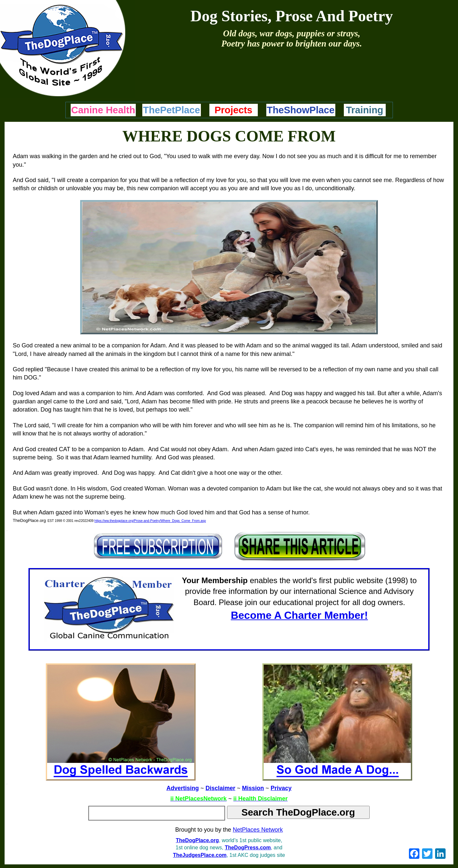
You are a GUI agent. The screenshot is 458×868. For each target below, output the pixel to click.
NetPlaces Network (258, 830)
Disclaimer (220, 788)
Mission (253, 788)
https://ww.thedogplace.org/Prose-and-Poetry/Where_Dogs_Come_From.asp (150, 521)
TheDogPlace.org (197, 840)
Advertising (183, 788)
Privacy (281, 788)
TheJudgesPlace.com (200, 855)
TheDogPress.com (248, 848)
